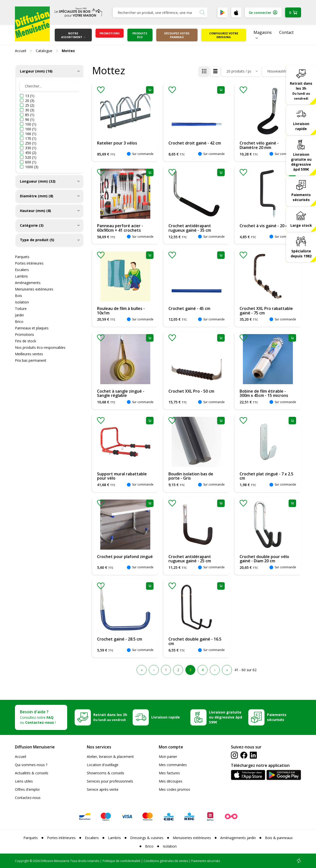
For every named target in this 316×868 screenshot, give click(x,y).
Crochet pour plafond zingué (125, 557)
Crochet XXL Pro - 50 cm (191, 391)
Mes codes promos (174, 789)
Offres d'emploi (27, 789)
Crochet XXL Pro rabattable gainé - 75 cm (266, 311)
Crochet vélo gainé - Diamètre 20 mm (259, 145)
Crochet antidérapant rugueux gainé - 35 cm (190, 228)
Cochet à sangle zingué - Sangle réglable (121, 393)
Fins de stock (26, 341)
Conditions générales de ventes (166, 861)
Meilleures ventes (29, 354)
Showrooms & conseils (105, 773)
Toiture (21, 309)
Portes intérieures (29, 263)
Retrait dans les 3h (301, 91)
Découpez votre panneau (177, 35)
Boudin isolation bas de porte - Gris (191, 476)
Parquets (22, 257)
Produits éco (140, 35)
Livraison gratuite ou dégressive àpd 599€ (301, 162)
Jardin (19, 315)
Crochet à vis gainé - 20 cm (265, 226)
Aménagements (28, 283)
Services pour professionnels (110, 781)
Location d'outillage (103, 765)
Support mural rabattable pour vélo (122, 476)
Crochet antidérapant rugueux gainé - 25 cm (190, 559)
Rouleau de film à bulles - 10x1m (121, 311)
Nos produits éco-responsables (40, 347)
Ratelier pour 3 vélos (117, 143)
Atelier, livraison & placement (110, 757)
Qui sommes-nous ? (31, 765)
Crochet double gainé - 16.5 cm (195, 641)
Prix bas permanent (31, 360)
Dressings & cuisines (147, 838)
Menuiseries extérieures (34, 289)
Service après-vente (103, 789)
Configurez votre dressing (224, 35)
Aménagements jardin (238, 838)
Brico (19, 322)
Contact (286, 32)
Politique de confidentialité (121, 861)
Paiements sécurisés (301, 197)
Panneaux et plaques (32, 328)
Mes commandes (173, 765)
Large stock (301, 225)
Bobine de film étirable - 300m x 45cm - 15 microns (264, 393)
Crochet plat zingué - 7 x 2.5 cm (266, 476)
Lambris (21, 276)
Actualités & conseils (32, 773)
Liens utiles (24, 781)
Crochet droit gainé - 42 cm (195, 143)
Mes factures (169, 773)
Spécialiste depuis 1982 (301, 253)
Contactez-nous (28, 798)
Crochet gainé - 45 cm (189, 308)
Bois (19, 296)
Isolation (22, 302)
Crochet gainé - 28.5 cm (120, 639)
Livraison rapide (301, 126)
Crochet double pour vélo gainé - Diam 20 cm (264, 559)
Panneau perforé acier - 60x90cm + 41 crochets (120, 228)
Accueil (21, 757)
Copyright (22, 861)
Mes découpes (171, 781)
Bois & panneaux (279, 838)
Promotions (110, 33)
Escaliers (22, 270)
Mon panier (168, 757)
